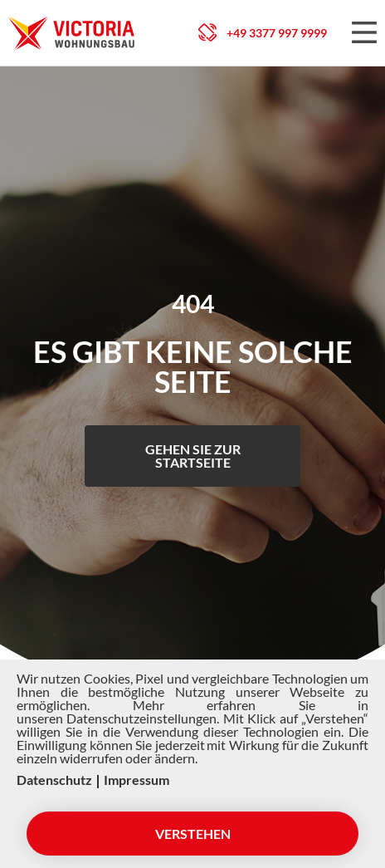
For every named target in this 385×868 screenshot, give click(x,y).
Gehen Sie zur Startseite (193, 456)
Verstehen (193, 834)
